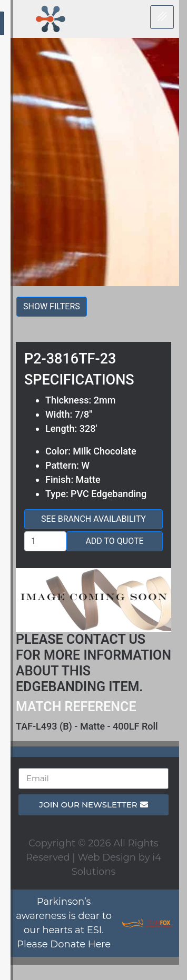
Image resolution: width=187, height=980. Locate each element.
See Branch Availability (93, 519)
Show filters (52, 306)
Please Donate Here (64, 944)
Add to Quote (114, 541)
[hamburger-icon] (162, 17)
